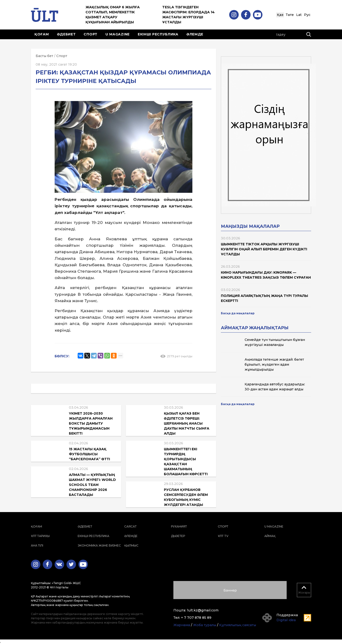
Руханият (179, 526)
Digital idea (286, 620)
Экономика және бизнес (99, 545)
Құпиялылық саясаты (238, 625)
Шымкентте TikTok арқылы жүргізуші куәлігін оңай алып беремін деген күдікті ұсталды (264, 249)
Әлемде (195, 34)
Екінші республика (158, 34)
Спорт (90, 34)
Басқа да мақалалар (238, 313)
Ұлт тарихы (40, 536)
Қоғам (42, 34)
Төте (290, 15)
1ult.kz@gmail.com (203, 610)
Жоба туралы (205, 625)
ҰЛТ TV (223, 536)
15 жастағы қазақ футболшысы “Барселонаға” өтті (89, 454)
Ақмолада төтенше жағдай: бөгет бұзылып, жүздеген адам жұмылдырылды (274, 364)
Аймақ (270, 536)
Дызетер (178, 536)
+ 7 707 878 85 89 (196, 618)
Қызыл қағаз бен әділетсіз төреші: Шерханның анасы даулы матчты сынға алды (187, 423)
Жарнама (182, 625)
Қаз (280, 15)
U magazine (118, 34)
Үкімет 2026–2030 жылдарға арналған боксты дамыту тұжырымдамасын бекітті (91, 423)
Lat (299, 15)
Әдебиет (66, 34)
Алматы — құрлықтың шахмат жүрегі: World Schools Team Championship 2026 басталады (92, 485)
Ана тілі (37, 545)
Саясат (130, 526)
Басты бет (44, 56)
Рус (307, 15)
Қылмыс (131, 545)
